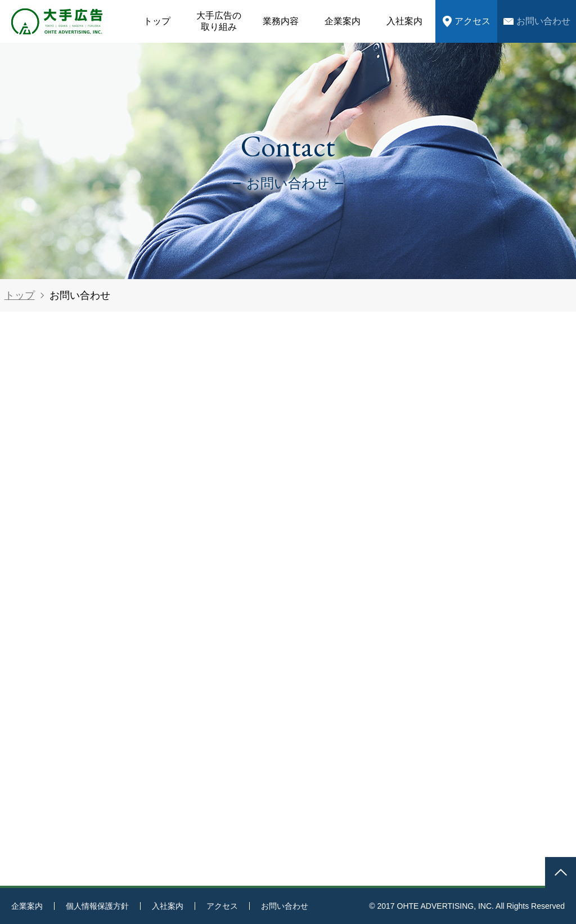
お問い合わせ (543, 21)
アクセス (472, 21)
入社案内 (404, 21)
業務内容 (281, 21)
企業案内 (343, 21)
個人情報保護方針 (97, 906)
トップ (157, 21)
